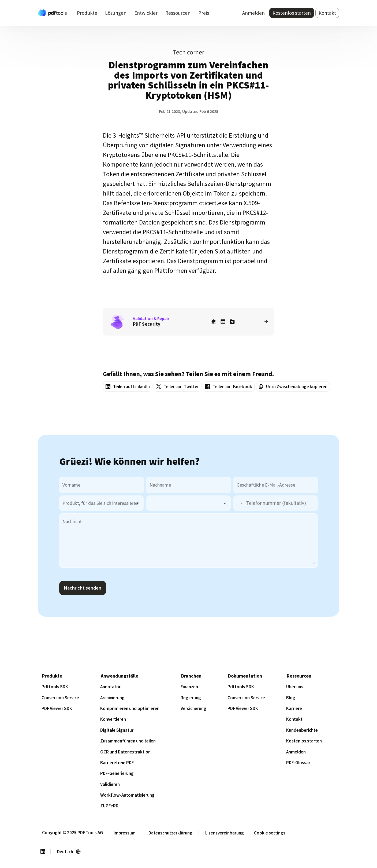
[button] (238, 503)
